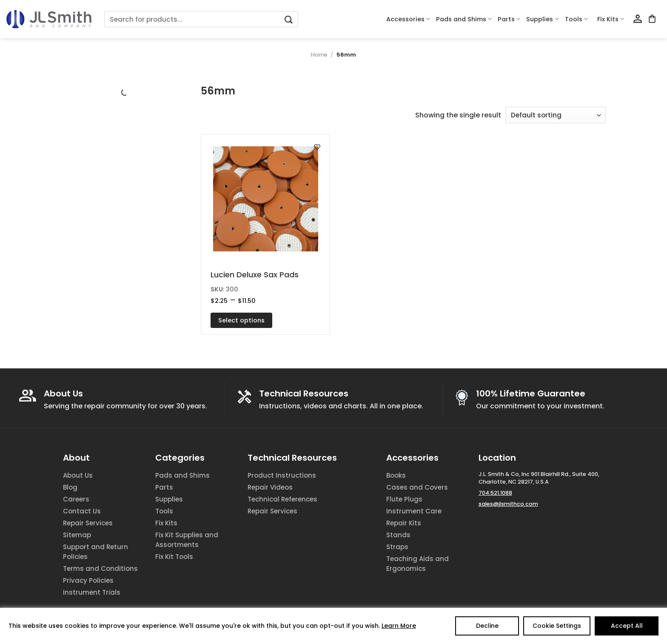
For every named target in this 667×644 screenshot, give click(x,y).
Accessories (408, 19)
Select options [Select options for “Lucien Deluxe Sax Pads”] (241, 320)
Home (319, 55)
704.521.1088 (495, 493)
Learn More (399, 626)
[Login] (638, 19)
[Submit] (288, 19)
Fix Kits (611, 19)
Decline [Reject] (487, 626)
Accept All (627, 626)
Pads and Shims (464, 19)
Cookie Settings (557, 626)
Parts (509, 19)
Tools (576, 19)
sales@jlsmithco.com (508, 504)
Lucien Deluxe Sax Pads (255, 275)
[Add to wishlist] (317, 147)
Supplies (542, 19)
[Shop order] (556, 115)
